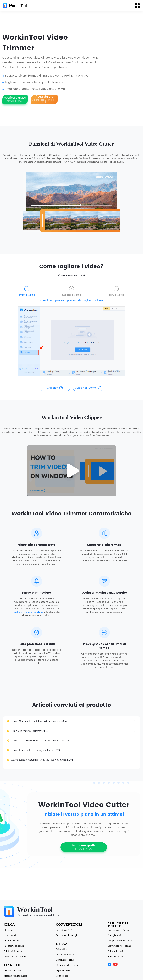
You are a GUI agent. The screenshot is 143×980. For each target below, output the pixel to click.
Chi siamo (9, 930)
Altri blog (55, 392)
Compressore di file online (119, 941)
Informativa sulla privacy (16, 957)
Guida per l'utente (88, 392)
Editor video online (116, 951)
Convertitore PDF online (118, 930)
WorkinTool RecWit (65, 955)
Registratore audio (64, 970)
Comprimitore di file (65, 960)
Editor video (61, 949)
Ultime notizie (11, 935)
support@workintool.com (16, 976)
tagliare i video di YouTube (28, 618)
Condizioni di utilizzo (14, 941)
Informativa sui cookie (14, 946)
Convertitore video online (119, 946)
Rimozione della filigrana (67, 965)
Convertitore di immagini (67, 935)
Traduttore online (115, 957)
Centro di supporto (13, 970)
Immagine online (115, 935)
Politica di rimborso (13, 951)
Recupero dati (62, 976)
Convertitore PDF (64, 930)
